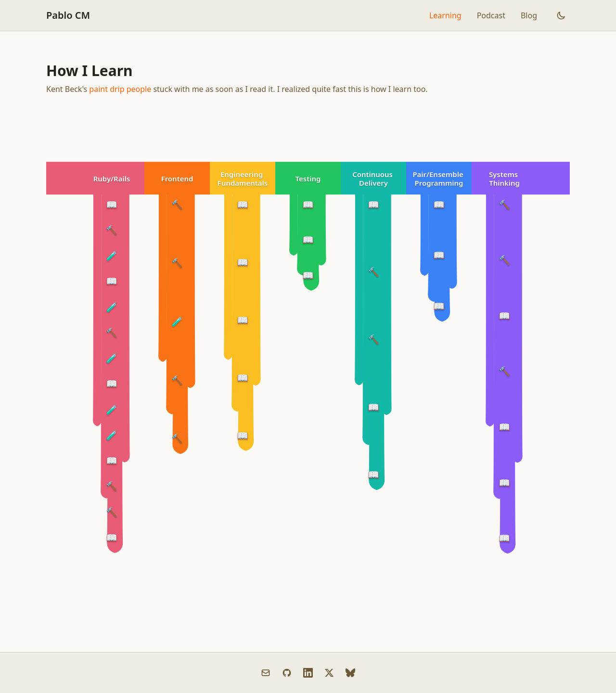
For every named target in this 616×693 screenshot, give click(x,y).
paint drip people (120, 89)
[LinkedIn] (308, 673)
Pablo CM (68, 15)
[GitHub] (287, 673)
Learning (445, 15)
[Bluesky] (350, 673)
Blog (529, 15)
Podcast (491, 15)
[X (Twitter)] (329, 673)
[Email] (266, 673)
